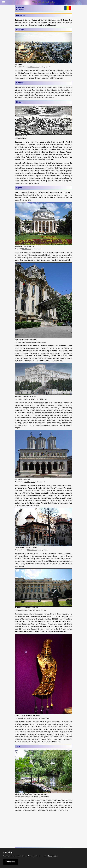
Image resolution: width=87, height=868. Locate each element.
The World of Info (44, 2)
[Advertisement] (43, 829)
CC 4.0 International (33, 67)
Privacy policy (53, 856)
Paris (37, 149)
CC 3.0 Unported (31, 342)
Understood (11, 862)
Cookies (8, 853)
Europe (65, 20)
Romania (53, 71)
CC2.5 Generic (26, 249)
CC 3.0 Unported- (30, 482)
